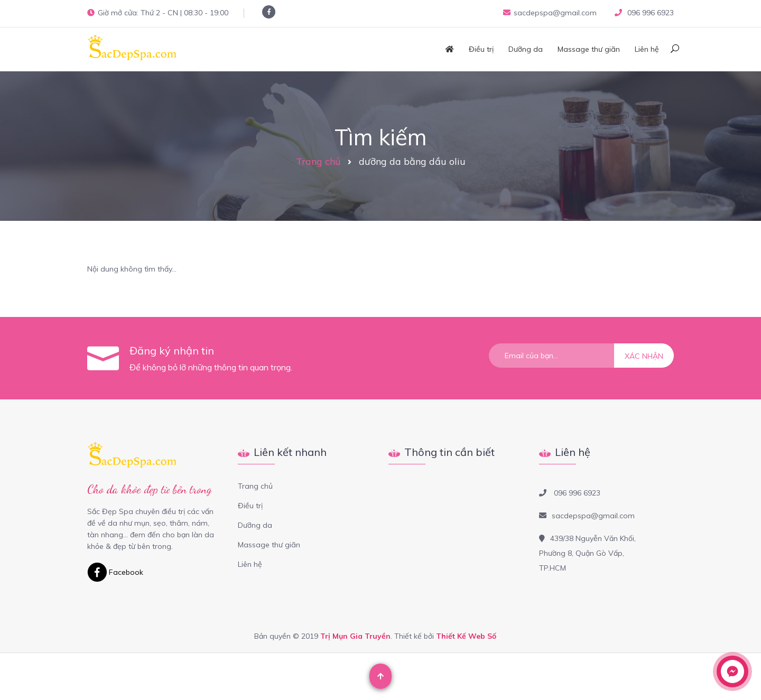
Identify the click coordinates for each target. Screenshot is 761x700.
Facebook (115, 572)
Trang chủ (318, 161)
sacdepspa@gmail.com (550, 13)
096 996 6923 (649, 13)
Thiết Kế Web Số (466, 636)
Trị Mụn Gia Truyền (355, 636)
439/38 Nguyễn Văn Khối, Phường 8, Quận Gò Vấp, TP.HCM (587, 553)
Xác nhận (644, 356)
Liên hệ (647, 49)
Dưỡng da (526, 49)
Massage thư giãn (589, 49)
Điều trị (481, 49)
